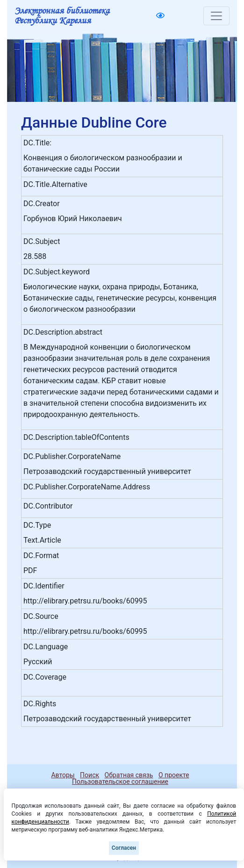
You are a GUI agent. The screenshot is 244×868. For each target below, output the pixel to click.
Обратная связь (129, 775)
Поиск (90, 775)
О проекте (174, 775)
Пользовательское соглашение (120, 782)
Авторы (63, 775)
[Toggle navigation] (216, 16)
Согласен (124, 848)
